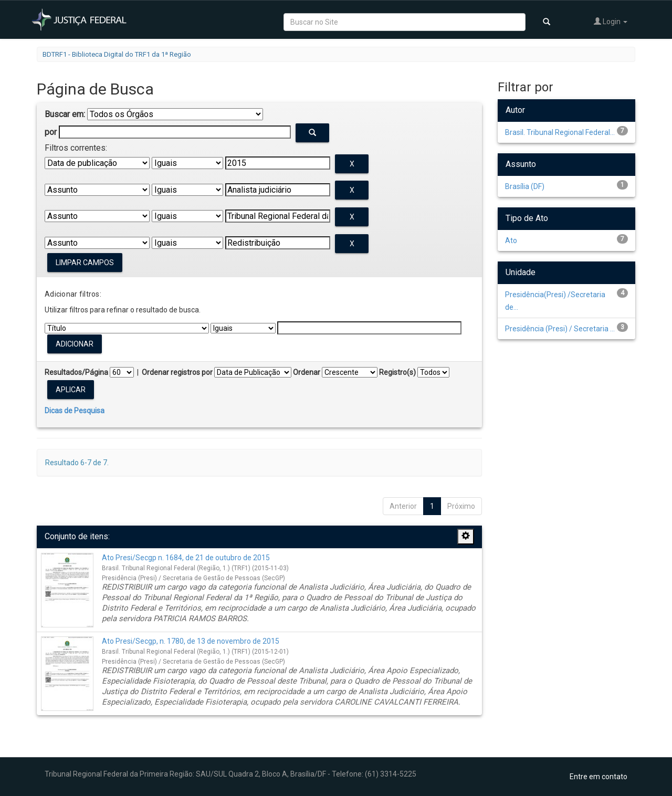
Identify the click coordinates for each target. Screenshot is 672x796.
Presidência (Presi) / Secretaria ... (560, 329)
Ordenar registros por (177, 372)
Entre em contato (598, 777)
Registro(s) (397, 372)
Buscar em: (65, 114)
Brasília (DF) (525, 186)
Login (611, 21)
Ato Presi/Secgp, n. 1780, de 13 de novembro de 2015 (191, 641)
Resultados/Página (76, 372)
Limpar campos (85, 263)
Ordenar (307, 372)
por (51, 132)
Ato (511, 240)
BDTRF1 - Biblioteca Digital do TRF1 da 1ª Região (117, 54)
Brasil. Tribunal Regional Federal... (560, 132)
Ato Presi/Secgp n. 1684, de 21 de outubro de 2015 (186, 558)
